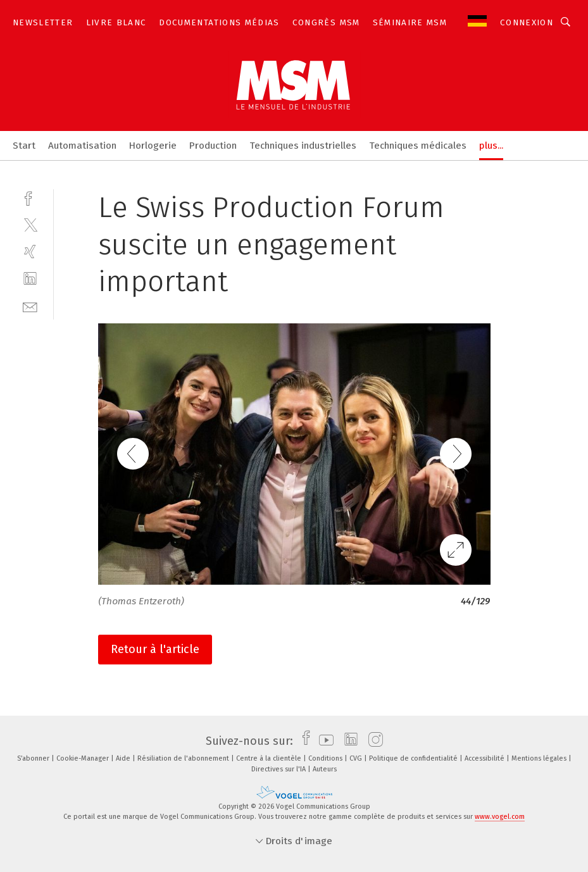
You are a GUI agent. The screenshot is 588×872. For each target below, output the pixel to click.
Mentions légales (540, 758)
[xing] (30, 252)
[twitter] (30, 224)
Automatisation (82, 146)
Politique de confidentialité (414, 758)
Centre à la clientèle (270, 758)
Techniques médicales (418, 146)
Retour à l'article (155, 649)
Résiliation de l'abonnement (184, 758)
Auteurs (325, 769)
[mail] (30, 306)
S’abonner (34, 758)
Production (213, 146)
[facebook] (30, 197)
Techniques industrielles (303, 146)
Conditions (326, 758)
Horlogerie (153, 146)
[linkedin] (30, 279)
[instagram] (372, 741)
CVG (357, 758)
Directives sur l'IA (279, 769)
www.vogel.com (500, 817)
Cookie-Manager (84, 758)
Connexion (527, 22)
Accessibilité (485, 758)
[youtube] (323, 741)
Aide (124, 758)
